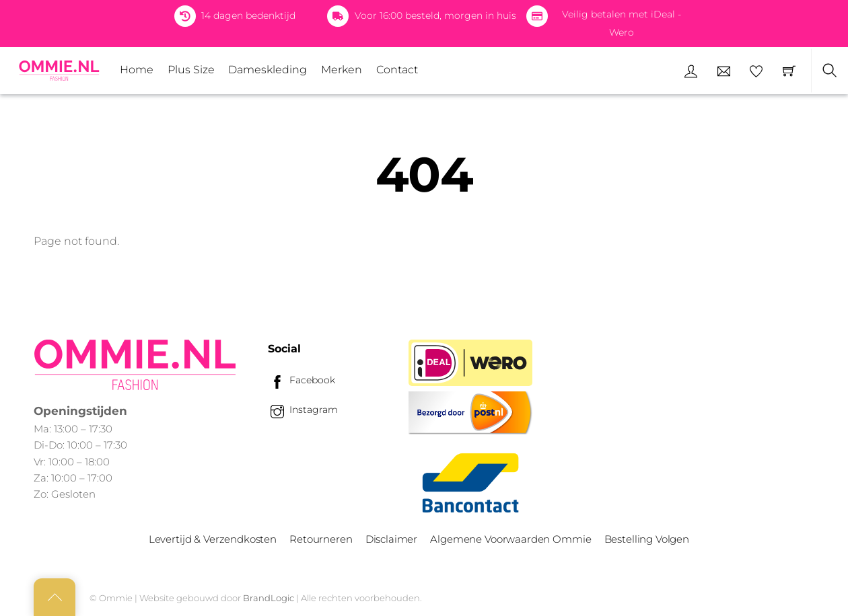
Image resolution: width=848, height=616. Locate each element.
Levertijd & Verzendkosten (213, 539)
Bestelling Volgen (647, 539)
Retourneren (321, 539)
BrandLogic (269, 598)
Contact (397, 70)
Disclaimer (391, 539)
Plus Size (191, 70)
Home (137, 70)
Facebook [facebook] (302, 380)
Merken (342, 70)
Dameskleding (268, 70)
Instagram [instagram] (303, 410)
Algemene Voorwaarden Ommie (510, 539)
